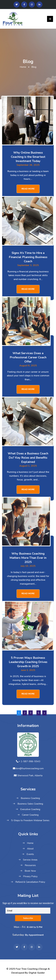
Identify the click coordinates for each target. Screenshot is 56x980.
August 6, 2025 (28, 366)
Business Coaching (30, 798)
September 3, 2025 (28, 265)
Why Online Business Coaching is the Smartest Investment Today (28, 157)
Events (30, 854)
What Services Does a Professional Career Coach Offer (28, 357)
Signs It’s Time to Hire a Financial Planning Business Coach (28, 257)
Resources (30, 865)
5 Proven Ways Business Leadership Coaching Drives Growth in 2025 (28, 662)
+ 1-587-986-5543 (29, 761)
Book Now (30, 871)
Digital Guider (37, 973)
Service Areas (30, 860)
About (30, 849)
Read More (28, 189)
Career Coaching (30, 815)
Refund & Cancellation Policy (30, 882)
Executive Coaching (30, 809)
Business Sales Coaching (30, 804)
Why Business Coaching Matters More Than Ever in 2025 (28, 558)
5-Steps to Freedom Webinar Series (30, 820)
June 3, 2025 (28, 670)
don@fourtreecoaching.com (30, 768)
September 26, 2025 (28, 165)
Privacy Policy (30, 876)
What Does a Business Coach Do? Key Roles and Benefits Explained (28, 458)
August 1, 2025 (28, 466)
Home (23, 67)
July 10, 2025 (28, 566)
